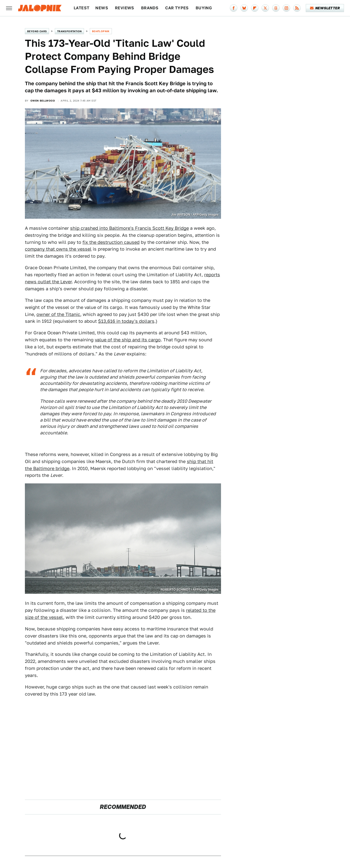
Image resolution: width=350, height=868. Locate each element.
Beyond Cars (37, 31)
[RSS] (297, 8)
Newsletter (325, 8)
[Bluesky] (244, 8)
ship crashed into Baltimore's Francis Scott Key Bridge (129, 228)
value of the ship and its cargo (128, 340)
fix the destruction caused (111, 242)
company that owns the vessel (58, 249)
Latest (81, 8)
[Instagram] (286, 8)
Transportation (70, 31)
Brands (150, 8)
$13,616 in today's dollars (126, 321)
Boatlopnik (101, 31)
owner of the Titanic (58, 314)
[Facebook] (234, 8)
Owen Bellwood (43, 101)
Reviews (125, 8)
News (102, 8)
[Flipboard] (255, 8)
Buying (204, 8)
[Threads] (276, 8)
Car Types (177, 8)
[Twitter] (265, 8)
